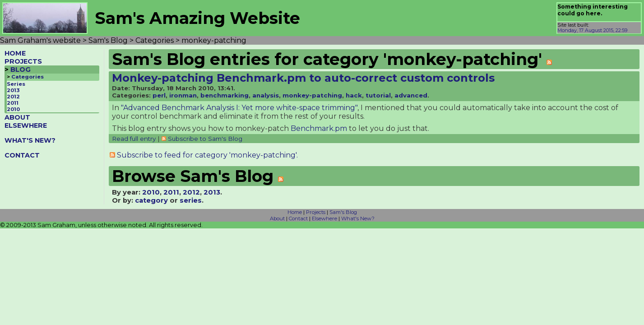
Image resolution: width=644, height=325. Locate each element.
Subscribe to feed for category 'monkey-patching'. (207, 155)
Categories (28, 77)
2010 (13, 109)
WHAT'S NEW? (30, 140)
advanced (411, 95)
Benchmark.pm (319, 128)
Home (295, 212)
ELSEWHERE (26, 125)
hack (354, 95)
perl (159, 95)
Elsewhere (324, 218)
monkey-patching (312, 95)
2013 (13, 90)
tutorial (378, 95)
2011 (13, 103)
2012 (13, 97)
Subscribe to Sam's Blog (205, 139)
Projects (316, 212)
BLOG (21, 70)
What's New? (358, 218)
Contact (298, 218)
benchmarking (225, 95)
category (151, 200)
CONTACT (22, 155)
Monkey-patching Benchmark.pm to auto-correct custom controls (303, 78)
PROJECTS (23, 61)
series (191, 200)
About (277, 218)
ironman (183, 95)
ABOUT (17, 117)
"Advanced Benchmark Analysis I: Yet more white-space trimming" (239, 108)
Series (16, 84)
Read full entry (134, 139)
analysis (266, 95)
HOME (15, 53)
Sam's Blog (343, 212)
